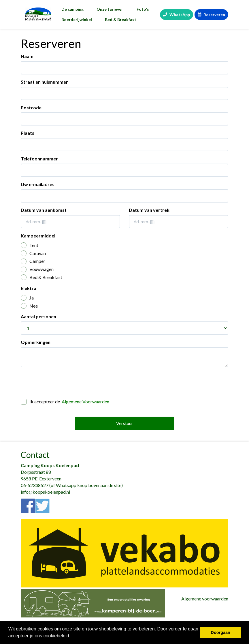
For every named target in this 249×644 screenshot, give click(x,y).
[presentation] (65, 383)
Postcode (31, 107)
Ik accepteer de (65, 402)
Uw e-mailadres (38, 184)
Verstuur (125, 423)
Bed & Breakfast (121, 19)
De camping (72, 9)
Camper (33, 261)
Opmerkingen (36, 342)
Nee (29, 306)
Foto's (143, 9)
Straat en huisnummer (44, 82)
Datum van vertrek (149, 210)
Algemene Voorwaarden (85, 401)
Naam (27, 56)
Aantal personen (38, 316)
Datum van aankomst (44, 210)
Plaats (28, 133)
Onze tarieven (110, 9)
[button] (73, 636)
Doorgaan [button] (221, 632)
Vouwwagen (37, 269)
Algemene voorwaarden (205, 599)
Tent (30, 245)
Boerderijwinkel (77, 19)
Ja (27, 298)
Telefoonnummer (39, 159)
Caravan (33, 253)
